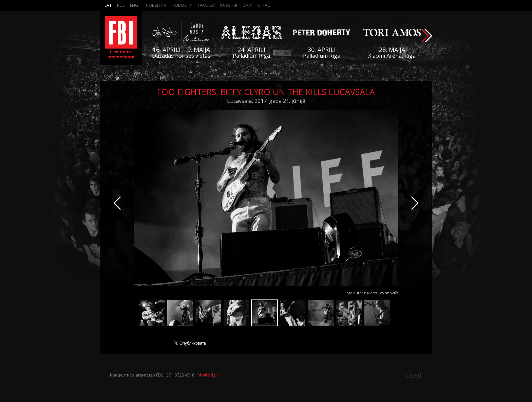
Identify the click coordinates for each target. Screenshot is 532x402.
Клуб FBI (229, 5)
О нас (264, 5)
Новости (182, 5)
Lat (108, 5)
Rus (121, 5)
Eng (134, 5)
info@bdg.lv (208, 375)
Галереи (206, 5)
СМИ (247, 5)
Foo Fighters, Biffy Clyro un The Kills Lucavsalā (266, 92)
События (156, 5)
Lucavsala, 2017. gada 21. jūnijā (266, 101)
